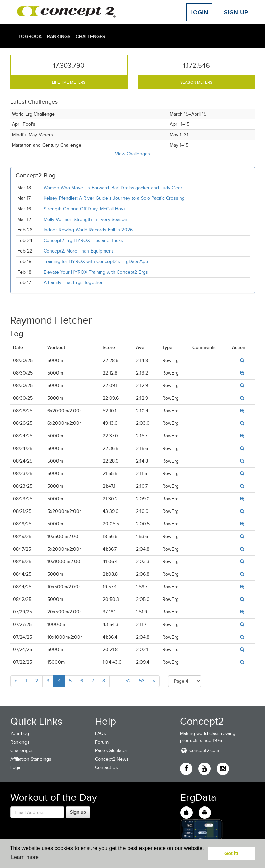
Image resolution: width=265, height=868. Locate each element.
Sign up (78, 812)
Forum (102, 742)
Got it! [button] (231, 853)
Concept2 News (112, 759)
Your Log (20, 734)
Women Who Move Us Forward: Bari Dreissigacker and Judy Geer (113, 188)
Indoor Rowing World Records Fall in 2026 (88, 230)
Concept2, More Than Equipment (78, 251)
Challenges (90, 36)
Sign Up (236, 12)
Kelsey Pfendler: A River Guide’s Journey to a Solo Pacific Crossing (114, 198)
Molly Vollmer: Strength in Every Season (85, 219)
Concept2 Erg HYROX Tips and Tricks (83, 240)
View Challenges (132, 154)
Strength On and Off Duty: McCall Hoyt (84, 209)
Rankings (59, 36)
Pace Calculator (111, 751)
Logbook (30, 36)
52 (128, 681)
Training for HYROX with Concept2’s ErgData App (96, 262)
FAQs (101, 734)
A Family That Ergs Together (73, 283)
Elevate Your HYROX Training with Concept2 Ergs (96, 272)
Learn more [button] (25, 857)
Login (199, 12)
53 (142, 681)
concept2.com (200, 751)
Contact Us (106, 768)
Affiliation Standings (31, 759)
